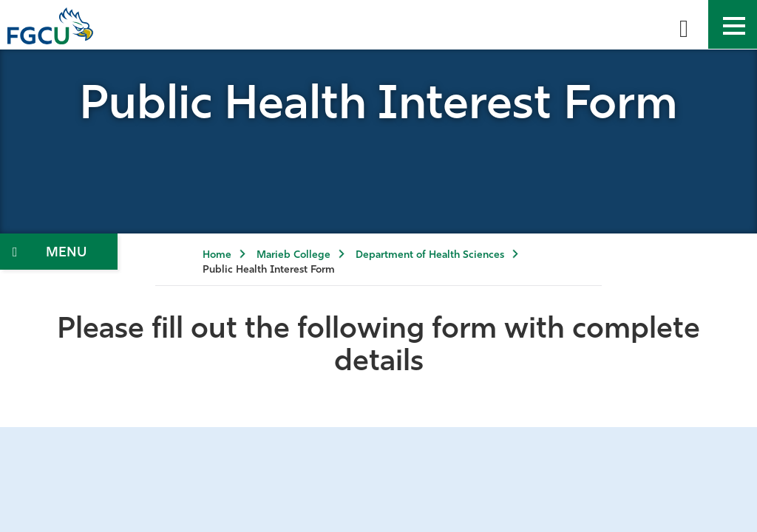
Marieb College (293, 255)
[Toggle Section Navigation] (59, 252)
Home (217, 255)
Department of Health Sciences (430, 255)
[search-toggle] (684, 24)
